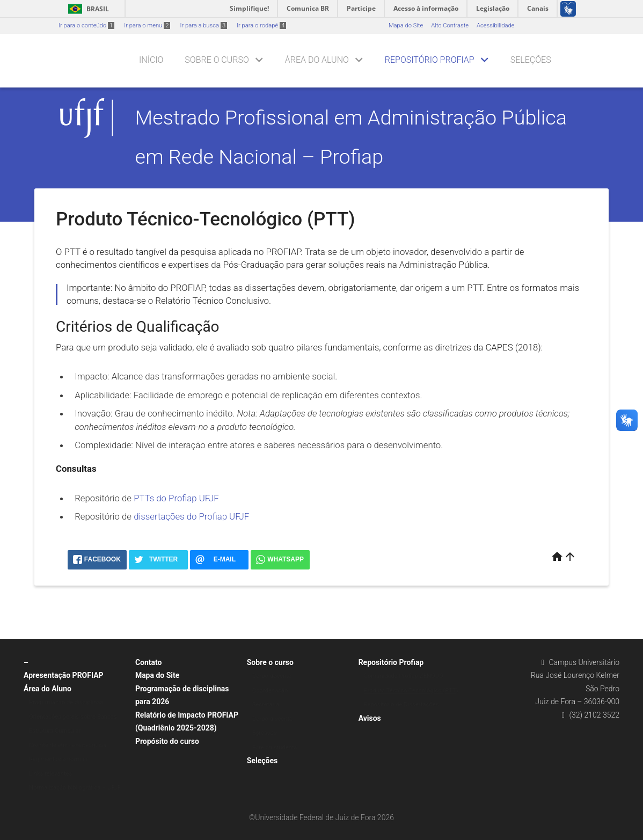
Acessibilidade (495, 25)
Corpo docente (272, 676)
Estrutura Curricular (55, 731)
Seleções (531, 60)
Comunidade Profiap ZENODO (404, 676)
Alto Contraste (450, 25)
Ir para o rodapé (261, 25)
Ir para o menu (147, 25)
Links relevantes (50, 774)
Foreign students (275, 747)
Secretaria (266, 704)
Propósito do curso (167, 741)
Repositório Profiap (430, 60)
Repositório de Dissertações (401, 704)
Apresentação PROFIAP (64, 675)
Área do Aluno (317, 60)
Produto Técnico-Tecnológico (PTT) (411, 691)
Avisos (370, 718)
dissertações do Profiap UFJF (191, 516)
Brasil (87, 9)
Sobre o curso (217, 60)
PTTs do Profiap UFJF (176, 498)
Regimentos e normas (58, 759)
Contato (149, 662)
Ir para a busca (203, 25)
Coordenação (270, 691)
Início (151, 60)
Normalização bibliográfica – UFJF (75, 788)
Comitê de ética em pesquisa (68, 745)
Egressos (265, 733)
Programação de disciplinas (66, 702)
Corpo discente (272, 719)
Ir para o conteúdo (86, 25)
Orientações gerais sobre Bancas (73, 717)
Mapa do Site (406, 25)
